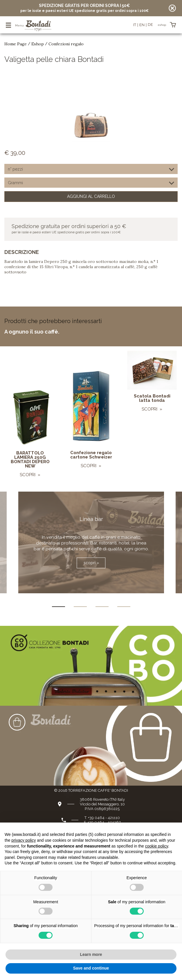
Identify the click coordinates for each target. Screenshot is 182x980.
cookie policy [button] (157, 846)
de (150, 25)
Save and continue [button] (91, 968)
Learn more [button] (91, 954)
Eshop (38, 44)
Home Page (16, 44)
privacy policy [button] (24, 840)
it (135, 25)
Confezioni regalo (66, 44)
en (142, 25)
